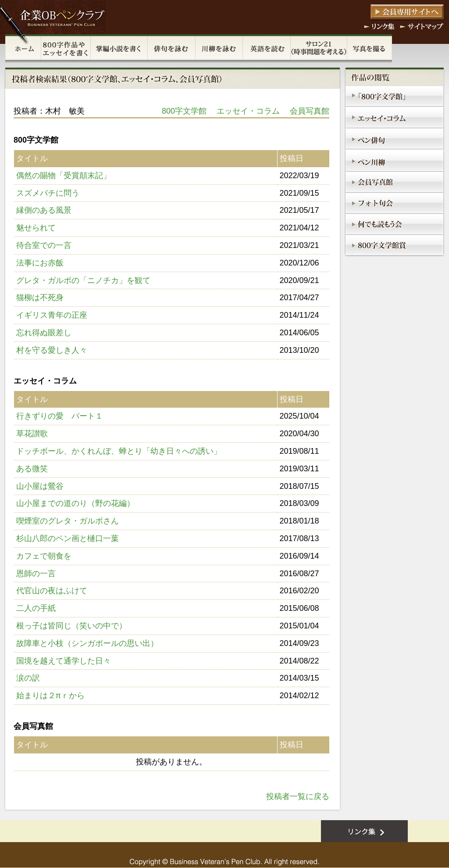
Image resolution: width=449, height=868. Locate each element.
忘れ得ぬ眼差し (44, 333)
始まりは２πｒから (50, 696)
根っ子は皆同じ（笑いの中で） (71, 626)
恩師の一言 (36, 574)
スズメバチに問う (48, 193)
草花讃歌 (32, 434)
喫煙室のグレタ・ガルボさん (68, 521)
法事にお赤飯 (40, 263)
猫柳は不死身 (40, 298)
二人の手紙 (36, 608)
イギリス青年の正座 (52, 315)
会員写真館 (310, 111)
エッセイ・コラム (248, 111)
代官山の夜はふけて (52, 591)
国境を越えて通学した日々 (64, 661)
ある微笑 (32, 469)
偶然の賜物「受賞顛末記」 (64, 176)
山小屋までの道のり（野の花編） (75, 503)
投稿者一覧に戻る (298, 796)
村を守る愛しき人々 (52, 350)
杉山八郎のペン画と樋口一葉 (68, 538)
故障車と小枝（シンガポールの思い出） (87, 643)
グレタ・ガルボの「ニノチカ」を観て (83, 280)
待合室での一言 (44, 245)
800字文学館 (184, 111)
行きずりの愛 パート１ (60, 416)
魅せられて (36, 228)
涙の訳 (28, 678)
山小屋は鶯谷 (40, 486)
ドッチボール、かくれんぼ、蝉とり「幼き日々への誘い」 (119, 451)
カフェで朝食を (44, 556)
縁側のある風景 (44, 210)
